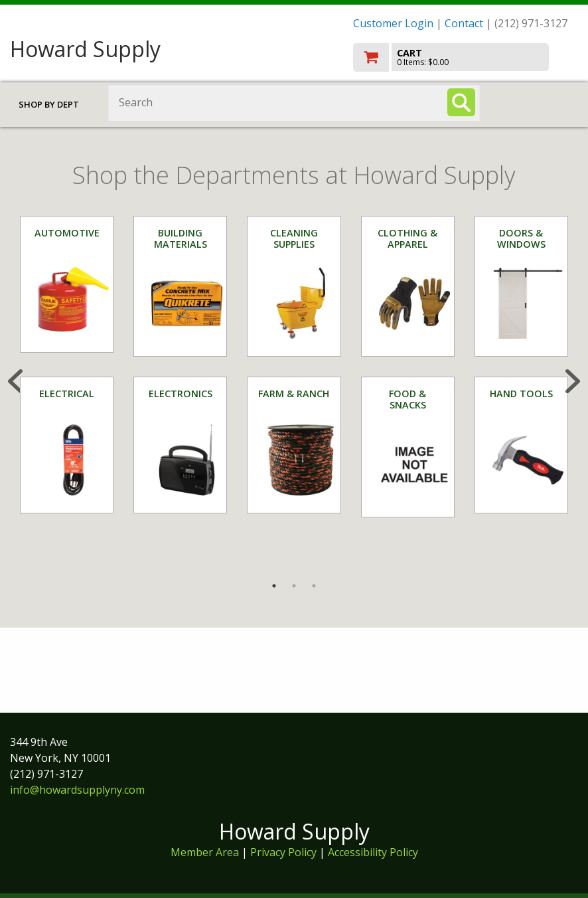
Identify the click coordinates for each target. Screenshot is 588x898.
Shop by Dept (49, 104)
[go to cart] (466, 57)
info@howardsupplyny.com (77, 790)
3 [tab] (314, 586)
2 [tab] (294, 586)
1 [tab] (274, 586)
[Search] (461, 102)
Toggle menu (539, 102)
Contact (464, 23)
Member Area (205, 852)
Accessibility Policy (373, 852)
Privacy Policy (285, 852)
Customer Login (393, 23)
